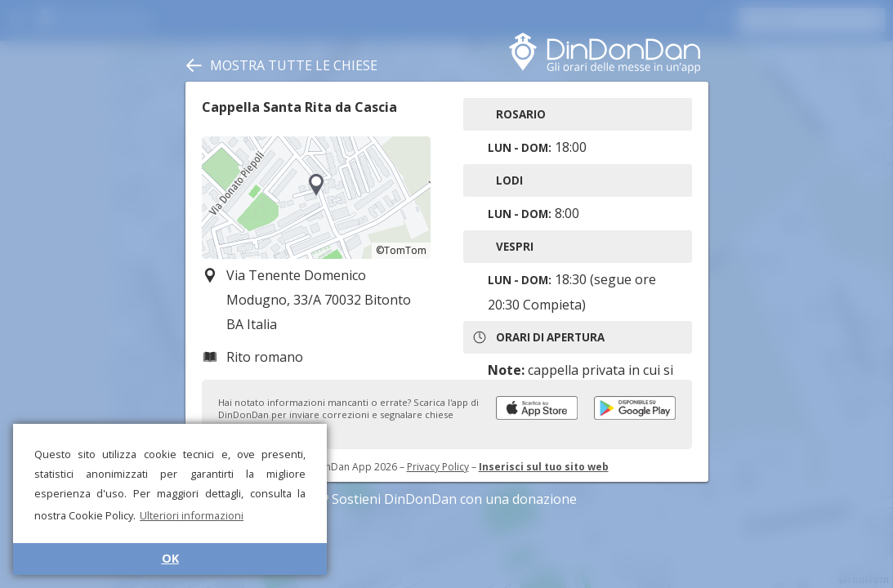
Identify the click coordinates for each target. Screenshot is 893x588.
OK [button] (170, 558)
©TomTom (401, 250)
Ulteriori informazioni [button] (192, 515)
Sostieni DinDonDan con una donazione (447, 499)
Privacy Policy (438, 467)
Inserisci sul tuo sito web (544, 467)
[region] (316, 198)
